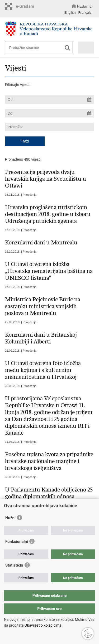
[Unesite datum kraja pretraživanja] (50, 113)
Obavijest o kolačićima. (43, 625)
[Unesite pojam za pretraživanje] (37, 48)
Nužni (10, 518)
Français (85, 13)
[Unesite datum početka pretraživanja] (50, 100)
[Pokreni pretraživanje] (67, 48)
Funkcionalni (17, 542)
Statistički (14, 565)
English (70, 13)
